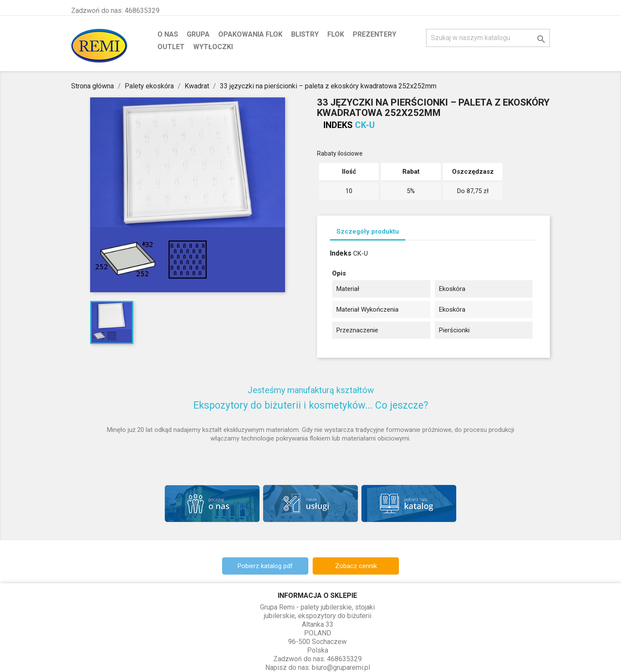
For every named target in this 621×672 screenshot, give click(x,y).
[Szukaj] (488, 38)
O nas (168, 34)
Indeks (338, 125)
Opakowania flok (250, 34)
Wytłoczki (213, 47)
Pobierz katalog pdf (265, 566)
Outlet (171, 47)
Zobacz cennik (356, 566)
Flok (336, 34)
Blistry (305, 34)
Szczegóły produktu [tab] (368, 231)
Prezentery (375, 34)
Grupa (198, 34)
